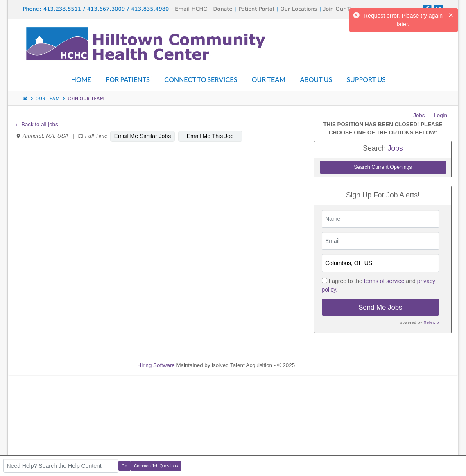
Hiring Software (156, 365)
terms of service (384, 281)
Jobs (419, 115)
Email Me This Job (210, 136)
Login (440, 115)
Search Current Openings (383, 167)
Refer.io (431, 322)
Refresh (319, 365)
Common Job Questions (156, 466)
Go (124, 466)
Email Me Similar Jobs (143, 136)
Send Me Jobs (380, 307)
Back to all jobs (36, 124)
